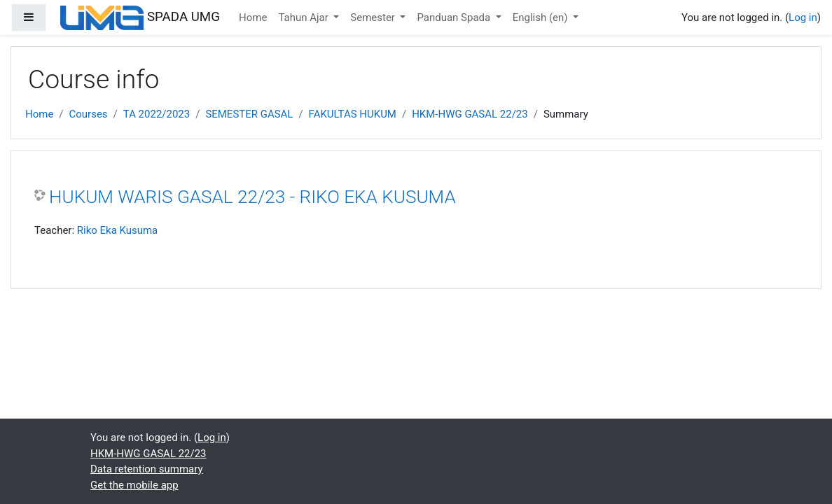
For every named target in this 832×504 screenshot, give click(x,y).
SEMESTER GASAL (249, 114)
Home (253, 17)
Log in (803, 17)
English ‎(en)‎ (541, 17)
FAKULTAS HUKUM (353, 114)
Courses (89, 114)
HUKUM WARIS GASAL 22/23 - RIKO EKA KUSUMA (252, 197)
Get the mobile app (134, 485)
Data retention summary (147, 469)
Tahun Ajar (304, 17)
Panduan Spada (455, 17)
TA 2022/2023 (157, 114)
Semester (374, 17)
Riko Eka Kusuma (118, 230)
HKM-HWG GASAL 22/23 (470, 114)
